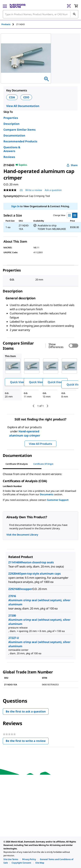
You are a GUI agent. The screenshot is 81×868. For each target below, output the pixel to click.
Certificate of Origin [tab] (43, 464)
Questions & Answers (12, 149)
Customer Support (58, 500)
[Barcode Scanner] (69, 6)
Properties (11, 118)
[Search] (74, 14)
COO (26, 97)
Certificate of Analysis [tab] (17, 464)
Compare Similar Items (20, 130)
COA (12, 97)
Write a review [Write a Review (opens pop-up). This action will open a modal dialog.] (34, 190)
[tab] (9, 24)
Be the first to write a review (27, 742)
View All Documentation (23, 106)
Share (72, 165)
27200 (12, 616)
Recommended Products (20, 141)
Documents (47, 494)
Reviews (9, 157)
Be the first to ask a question (26, 711)
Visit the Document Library (22, 535)
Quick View (17, 382)
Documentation (14, 135)
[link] (11, 859)
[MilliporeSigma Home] (18, 6)
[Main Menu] (5, 6)
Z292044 (14, 574)
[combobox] (40, 14)
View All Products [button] (40, 444)
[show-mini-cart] (76, 6)
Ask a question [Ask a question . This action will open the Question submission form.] (53, 190)
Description (11, 124)
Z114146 (14, 562)
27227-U (14, 638)
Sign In (15, 206)
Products (6, 24)
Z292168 (14, 589)
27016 (12, 596)
